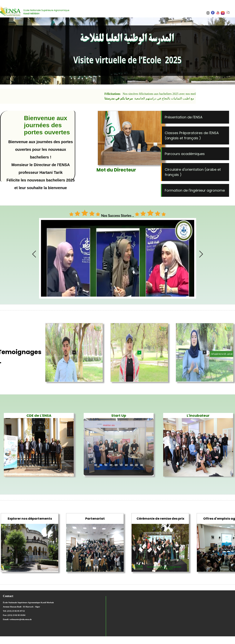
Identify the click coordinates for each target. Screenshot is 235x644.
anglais (173, 138)
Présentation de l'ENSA (184, 117)
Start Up (119, 416)
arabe (212, 169)
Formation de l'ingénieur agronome (195, 190)
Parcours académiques (185, 154)
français (192, 138)
